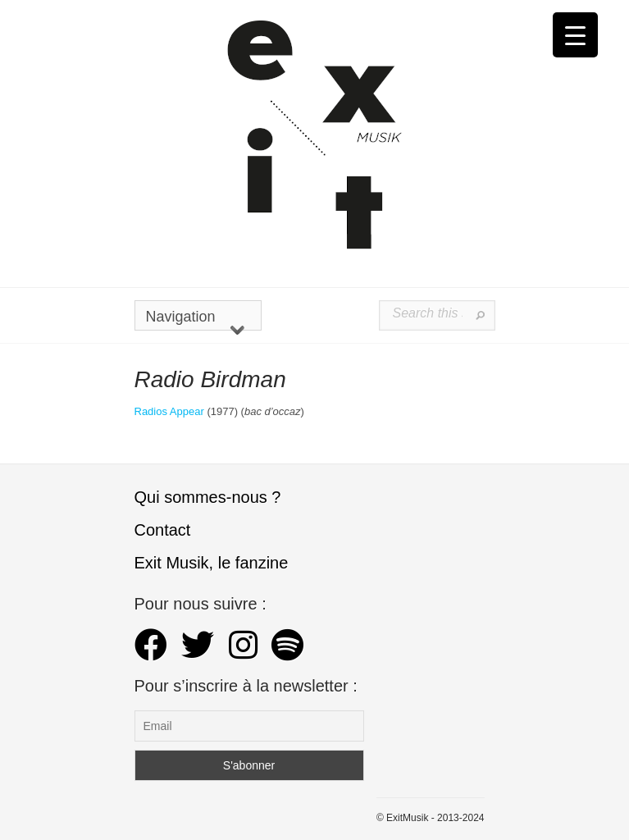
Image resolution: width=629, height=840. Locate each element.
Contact (163, 530)
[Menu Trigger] (575, 35)
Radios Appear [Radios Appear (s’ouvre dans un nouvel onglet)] (169, 411)
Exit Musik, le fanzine (212, 563)
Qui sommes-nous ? (208, 497)
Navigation (195, 320)
